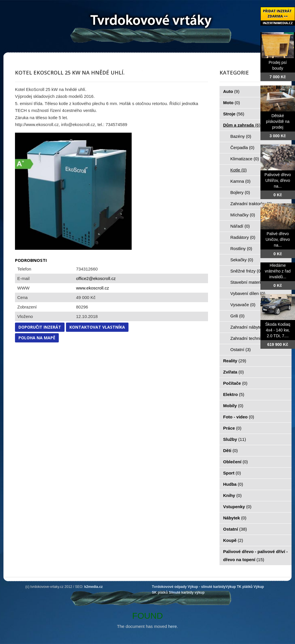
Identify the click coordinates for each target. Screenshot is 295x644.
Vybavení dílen (248, 293)
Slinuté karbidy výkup (187, 592)
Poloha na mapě (37, 338)
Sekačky (242, 260)
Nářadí (240, 226)
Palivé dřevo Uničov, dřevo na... (278, 239)
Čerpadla (242, 147)
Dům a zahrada (242, 125)
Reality (235, 361)
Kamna (241, 181)
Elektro (234, 394)
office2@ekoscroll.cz (96, 278)
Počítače (235, 383)
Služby (235, 439)
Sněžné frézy (246, 271)
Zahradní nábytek (250, 327)
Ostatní (241, 349)
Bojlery (240, 192)
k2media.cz (94, 587)
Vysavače (243, 305)
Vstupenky (237, 507)
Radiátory (243, 237)
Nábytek (235, 518)
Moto (232, 103)
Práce (232, 428)
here (173, 626)
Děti (231, 450)
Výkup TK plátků (239, 587)
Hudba (233, 484)
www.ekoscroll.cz (92, 288)
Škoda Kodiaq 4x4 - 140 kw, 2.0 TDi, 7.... (278, 330)
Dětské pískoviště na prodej (278, 121)
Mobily (233, 406)
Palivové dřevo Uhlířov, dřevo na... (278, 180)
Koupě (233, 540)
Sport (232, 473)
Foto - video (239, 417)
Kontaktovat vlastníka (97, 327)
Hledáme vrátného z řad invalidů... (278, 271)
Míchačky (243, 215)
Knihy (232, 495)
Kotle (239, 170)
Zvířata (234, 372)
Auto (231, 91)
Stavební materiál (250, 282)
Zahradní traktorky (251, 204)
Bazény (241, 136)
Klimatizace (245, 159)
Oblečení (236, 462)
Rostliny (241, 248)
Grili (238, 316)
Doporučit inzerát (40, 327)
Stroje (234, 114)
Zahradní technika (251, 338)
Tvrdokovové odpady (169, 587)
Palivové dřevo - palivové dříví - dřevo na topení (256, 556)
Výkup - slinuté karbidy (206, 587)
